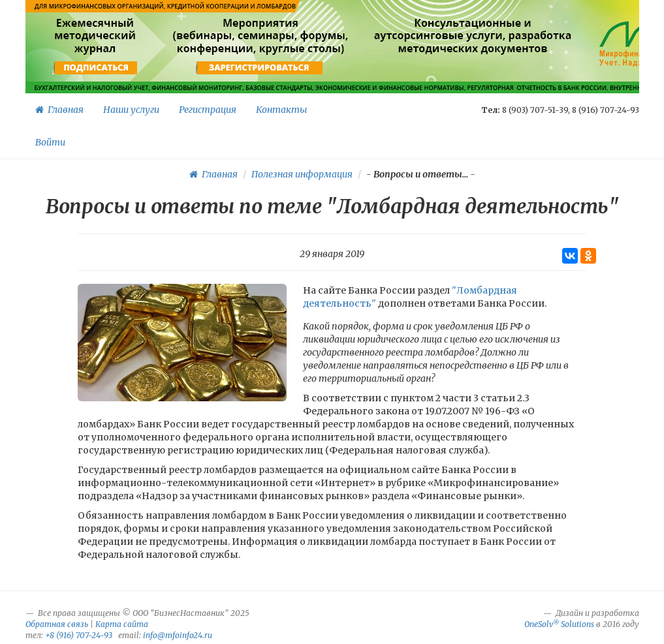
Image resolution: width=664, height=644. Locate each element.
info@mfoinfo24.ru (178, 635)
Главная (59, 110)
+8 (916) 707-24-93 (79, 635)
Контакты (281, 110)
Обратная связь (57, 624)
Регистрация (208, 110)
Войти (50, 142)
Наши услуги (131, 110)
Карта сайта (122, 624)
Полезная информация (302, 174)
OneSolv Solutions (559, 624)
